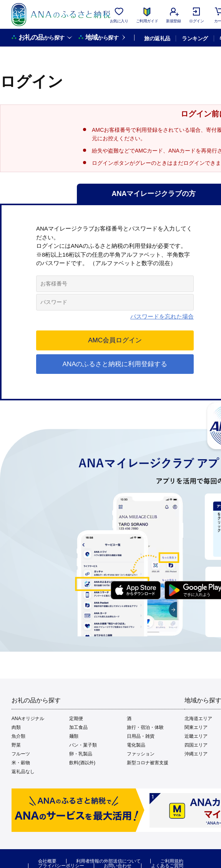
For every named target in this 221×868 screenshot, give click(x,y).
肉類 (16, 727)
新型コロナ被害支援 (148, 763)
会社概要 (47, 861)
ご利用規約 (172, 861)
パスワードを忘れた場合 (162, 316)
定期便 (76, 719)
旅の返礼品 (157, 38)
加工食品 (78, 727)
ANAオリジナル (28, 719)
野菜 (16, 745)
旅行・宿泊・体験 (145, 727)
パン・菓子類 (83, 745)
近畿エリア (196, 736)
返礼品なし (23, 772)
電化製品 (136, 745)
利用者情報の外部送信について (108, 861)
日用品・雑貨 (141, 736)
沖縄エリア (196, 754)
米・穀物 (21, 763)
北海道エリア (198, 719)
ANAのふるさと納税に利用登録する (115, 364)
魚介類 (18, 736)
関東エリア (196, 727)
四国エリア (196, 745)
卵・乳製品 (81, 754)
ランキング (195, 38)
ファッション (141, 754)
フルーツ (21, 754)
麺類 (74, 736)
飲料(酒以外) (82, 763)
